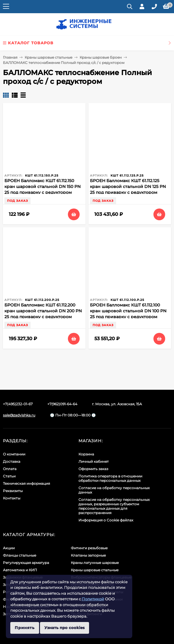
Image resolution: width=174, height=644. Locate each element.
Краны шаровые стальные (48, 57)
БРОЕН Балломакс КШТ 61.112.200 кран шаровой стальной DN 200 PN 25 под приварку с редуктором (43, 311)
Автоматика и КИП (20, 570)
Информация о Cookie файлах (106, 520)
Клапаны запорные (88, 555)
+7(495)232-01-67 (18, 404)
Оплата (10, 469)
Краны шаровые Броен (101, 57)
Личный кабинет (94, 461)
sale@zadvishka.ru (19, 415)
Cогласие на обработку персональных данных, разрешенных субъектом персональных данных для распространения (114, 506)
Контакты (12, 498)
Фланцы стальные (20, 555)
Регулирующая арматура (26, 563)
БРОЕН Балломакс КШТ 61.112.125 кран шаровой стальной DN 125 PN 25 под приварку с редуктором (128, 187)
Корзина (86, 454)
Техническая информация (26, 483)
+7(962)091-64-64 (62, 404)
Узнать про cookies (65, 628)
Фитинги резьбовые (89, 548)
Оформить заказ (93, 469)
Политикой (93, 599)
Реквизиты (13, 491)
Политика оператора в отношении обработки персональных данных (110, 478)
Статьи (9, 476)
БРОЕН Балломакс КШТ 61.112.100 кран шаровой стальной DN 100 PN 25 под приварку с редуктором (128, 311)
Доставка (12, 461)
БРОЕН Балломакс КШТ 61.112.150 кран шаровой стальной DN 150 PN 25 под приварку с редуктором (42, 187)
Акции (9, 548)
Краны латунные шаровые (95, 563)
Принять (25, 628)
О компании (14, 454)
